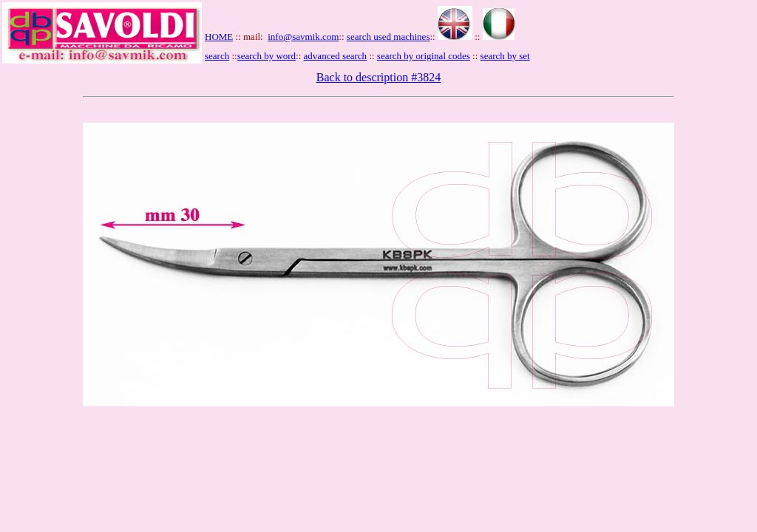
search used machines (388, 37)
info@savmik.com (303, 37)
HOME (219, 37)
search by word (267, 56)
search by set (505, 56)
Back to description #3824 (378, 77)
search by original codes (424, 56)
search (217, 56)
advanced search (336, 56)
